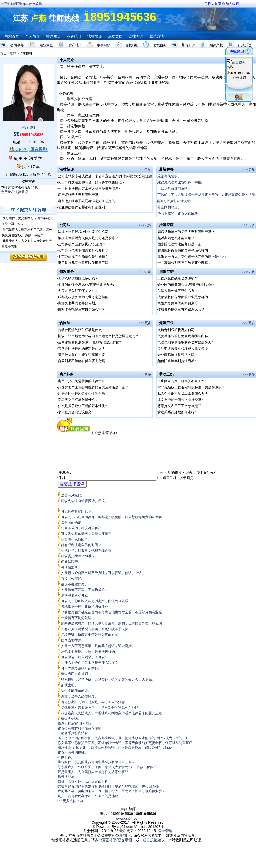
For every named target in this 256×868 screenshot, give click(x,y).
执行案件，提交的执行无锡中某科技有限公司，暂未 (96, 768)
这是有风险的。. (170, 176)
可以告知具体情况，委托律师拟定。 (88, 540)
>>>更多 (145, 169)
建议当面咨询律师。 (73, 759)
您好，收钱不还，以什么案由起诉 (83, 788)
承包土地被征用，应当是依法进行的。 (90, 658)
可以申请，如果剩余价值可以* (84, 663)
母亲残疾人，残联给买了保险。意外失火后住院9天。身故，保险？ (107, 773)
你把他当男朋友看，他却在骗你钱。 (88, 557)
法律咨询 (136, 36)
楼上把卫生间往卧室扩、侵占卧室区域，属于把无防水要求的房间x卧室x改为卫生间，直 (123, 744)
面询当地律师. (71, 646)
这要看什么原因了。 (76, 546)
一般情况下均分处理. (77, 624)
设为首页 (215, 4)
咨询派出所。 (71, 574)
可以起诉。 (66, 764)
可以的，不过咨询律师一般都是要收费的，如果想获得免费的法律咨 (111, 523)
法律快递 (95, 36)
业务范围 (74, 36)
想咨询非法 (66, 783)
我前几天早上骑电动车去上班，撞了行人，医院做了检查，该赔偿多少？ (111, 797)
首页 (3, 53)
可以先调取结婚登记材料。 (81, 675)
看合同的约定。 (169, 207)
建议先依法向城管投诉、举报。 (181, 182)
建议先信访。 (71, 725)
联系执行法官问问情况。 (76, 730)
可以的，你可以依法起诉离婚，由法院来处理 (95, 607)
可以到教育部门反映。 (174, 189)
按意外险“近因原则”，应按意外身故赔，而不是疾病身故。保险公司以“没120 (115, 754)
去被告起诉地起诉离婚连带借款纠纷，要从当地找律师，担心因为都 (108, 793)
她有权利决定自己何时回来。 (83, 551)
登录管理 (165, 837)
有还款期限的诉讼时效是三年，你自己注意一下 (96, 708)
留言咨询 (236, 62)
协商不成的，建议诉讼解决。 (179, 213)
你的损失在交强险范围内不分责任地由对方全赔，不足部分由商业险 (111, 618)
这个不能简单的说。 (76, 697)
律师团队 (53, 36)
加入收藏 (232, 4)
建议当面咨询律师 (74, 680)
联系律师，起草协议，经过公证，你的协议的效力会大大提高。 (108, 686)
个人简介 (33, 36)
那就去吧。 (69, 691)
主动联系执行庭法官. (73, 739)
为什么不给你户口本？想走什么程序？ (90, 669)
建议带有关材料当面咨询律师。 (81, 735)
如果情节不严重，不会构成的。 (85, 596)
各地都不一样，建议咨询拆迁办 (85, 613)
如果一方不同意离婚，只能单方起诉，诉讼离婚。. (98, 652)
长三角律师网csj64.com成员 (21, 4)
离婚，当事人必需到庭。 (80, 703)
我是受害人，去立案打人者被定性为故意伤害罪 (93, 778)
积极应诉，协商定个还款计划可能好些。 (91, 641)
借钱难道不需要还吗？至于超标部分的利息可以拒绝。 (101, 714)
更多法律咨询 (73, 807)
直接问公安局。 (73, 585)
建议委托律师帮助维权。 (80, 562)
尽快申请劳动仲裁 (74, 602)
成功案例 (115, 36)
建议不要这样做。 (74, 590)
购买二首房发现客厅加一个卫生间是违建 (88, 802)
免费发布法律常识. (15, 192)
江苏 (13, 53)
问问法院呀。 (71, 568)
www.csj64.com (128, 825)
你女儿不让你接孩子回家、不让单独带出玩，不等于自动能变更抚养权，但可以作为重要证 (125, 749)
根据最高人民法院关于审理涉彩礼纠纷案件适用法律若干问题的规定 (111, 719)
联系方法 (157, 36)
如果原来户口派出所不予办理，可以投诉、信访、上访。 (103, 579)
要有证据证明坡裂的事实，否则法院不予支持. (95, 635)
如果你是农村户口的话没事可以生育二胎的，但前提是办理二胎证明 (111, 630)
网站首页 (12, 36)
